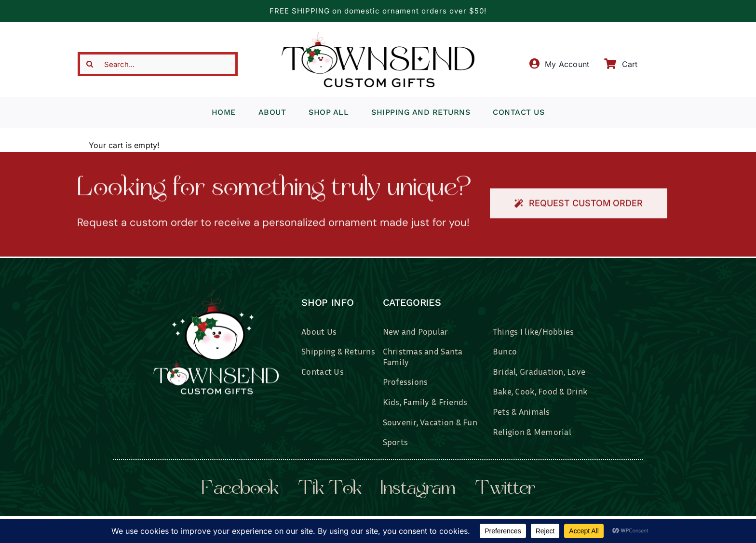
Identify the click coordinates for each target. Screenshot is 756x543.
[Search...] (158, 64)
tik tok (329, 489)
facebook (240, 489)
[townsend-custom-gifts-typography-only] (378, 36)
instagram (418, 489)
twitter (505, 489)
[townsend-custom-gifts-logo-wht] (216, 293)
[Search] (90, 64)
